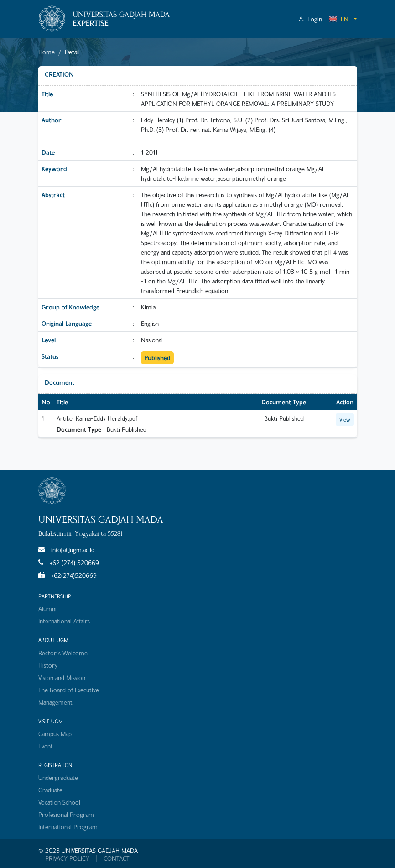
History (48, 665)
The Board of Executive (69, 690)
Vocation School (59, 802)
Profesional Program (66, 814)
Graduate (50, 790)
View (345, 419)
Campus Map (55, 734)
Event (46, 746)
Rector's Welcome (63, 653)
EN (338, 19)
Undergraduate (58, 777)
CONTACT (117, 858)
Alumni (47, 609)
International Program (68, 827)
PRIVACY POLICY (67, 858)
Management (55, 702)
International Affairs (64, 621)
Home (47, 52)
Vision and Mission (62, 677)
